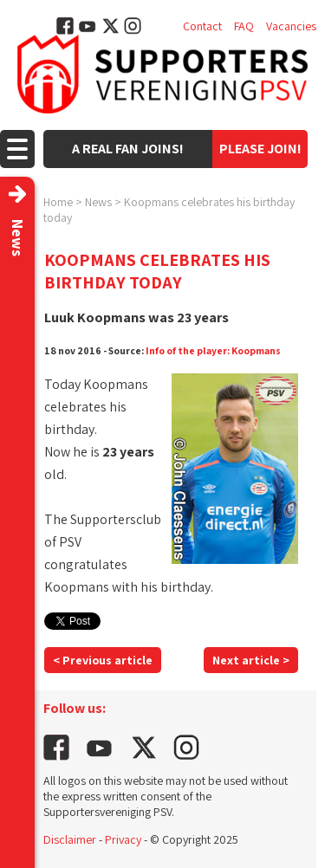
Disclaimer (70, 839)
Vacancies (291, 26)
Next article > (251, 660)
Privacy (123, 839)
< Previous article (103, 660)
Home (58, 202)
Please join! (260, 149)
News (98, 202)
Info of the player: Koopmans (213, 350)
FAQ (244, 26)
